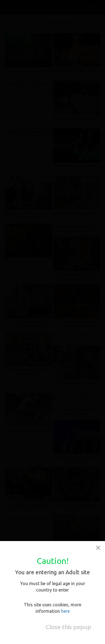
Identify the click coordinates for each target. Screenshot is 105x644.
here (65, 611)
